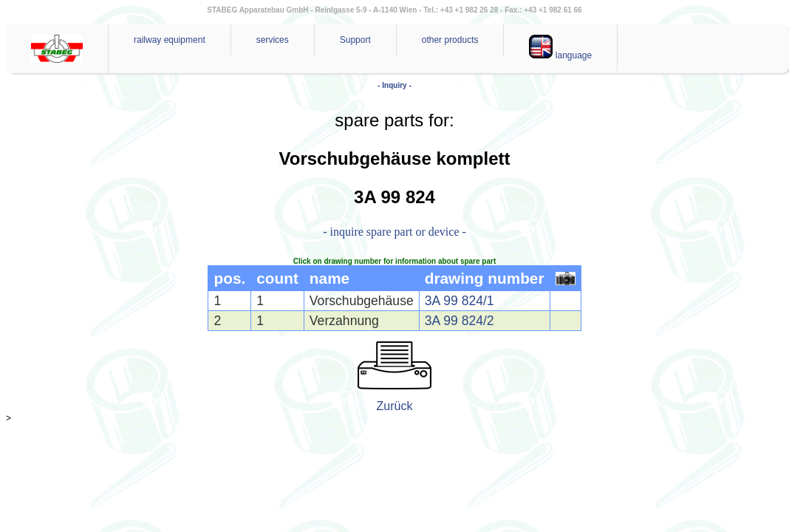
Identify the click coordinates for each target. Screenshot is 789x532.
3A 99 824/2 (460, 321)
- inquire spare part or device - (394, 232)
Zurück (395, 406)
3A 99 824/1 (460, 301)
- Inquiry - (394, 85)
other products (450, 40)
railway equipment (170, 40)
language (560, 48)
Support (355, 40)
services (273, 40)
